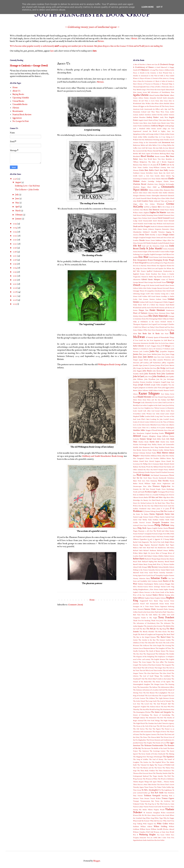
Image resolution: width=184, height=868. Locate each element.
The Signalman (169, 757)
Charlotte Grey (153, 184)
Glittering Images (139, 294)
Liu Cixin (156, 414)
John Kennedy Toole (153, 374)
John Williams (138, 379)
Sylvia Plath (162, 612)
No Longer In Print (21, 121)
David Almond (152, 218)
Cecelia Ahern (160, 176)
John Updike (170, 377)
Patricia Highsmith (157, 514)
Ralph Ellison (169, 542)
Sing (173, 587)
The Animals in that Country (153, 626)
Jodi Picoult (170, 368)
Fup (155, 277)
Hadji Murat (138, 305)
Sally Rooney (153, 567)
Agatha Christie (141, 95)
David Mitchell (169, 221)
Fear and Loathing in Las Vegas (157, 263)
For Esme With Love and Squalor (152, 269)
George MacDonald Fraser (157, 282)
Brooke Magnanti (168, 162)
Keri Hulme (165, 394)
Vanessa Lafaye (138, 807)
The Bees (143, 629)
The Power (161, 735)
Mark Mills (166, 439)
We (143, 815)
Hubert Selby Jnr (163, 319)
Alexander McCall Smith (158, 98)
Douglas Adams (168, 235)
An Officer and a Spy (160, 109)
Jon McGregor (169, 379)
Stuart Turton (154, 607)
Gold (140, 296)
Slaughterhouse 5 (144, 590)
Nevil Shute (148, 478)
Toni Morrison (169, 793)
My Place (147, 470)
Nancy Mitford (169, 470)
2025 (15, 224)
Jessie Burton (170, 365)
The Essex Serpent (145, 662)
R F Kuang (165, 539)
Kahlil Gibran (153, 391)
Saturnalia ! (170, 573)
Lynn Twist (142, 428)
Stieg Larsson (164, 601)
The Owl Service (139, 729)
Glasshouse (158, 291)
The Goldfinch (165, 676)
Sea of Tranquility (157, 575)
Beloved (171, 148)
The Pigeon (157, 729)
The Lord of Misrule (164, 701)
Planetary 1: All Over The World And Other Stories (156, 531)
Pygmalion (143, 539)
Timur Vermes (149, 787)
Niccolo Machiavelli (160, 478)
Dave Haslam (143, 218)
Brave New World (146, 159)
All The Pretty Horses (167, 106)
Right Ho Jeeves (149, 553)
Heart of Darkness (140, 313)
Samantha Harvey (154, 570)
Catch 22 (142, 176)
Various (146, 807)
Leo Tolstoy (155, 408)
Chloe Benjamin (165, 190)
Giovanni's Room (168, 288)
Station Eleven (158, 595)
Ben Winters (149, 151)
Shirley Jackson (159, 584)
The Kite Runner (149, 693)
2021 (15, 240)
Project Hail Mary (157, 537)
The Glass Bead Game (152, 673)
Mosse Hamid (166, 461)
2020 (15, 244)
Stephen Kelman (160, 598)
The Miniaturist (151, 718)
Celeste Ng (170, 176)
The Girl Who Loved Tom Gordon (151, 671)
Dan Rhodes (144, 210)
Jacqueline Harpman (167, 352)
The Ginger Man (160, 668)
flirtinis (134, 39)
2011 (15, 280)
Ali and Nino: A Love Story (149, 101)
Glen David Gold (168, 291)
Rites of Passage (161, 553)
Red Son (154, 548)
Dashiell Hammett (164, 215)
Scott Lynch (146, 575)
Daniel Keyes (165, 210)
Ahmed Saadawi (154, 95)
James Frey (161, 354)
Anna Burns (143, 123)
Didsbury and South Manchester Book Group (103, 456)
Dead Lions (170, 224)
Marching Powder (158, 433)
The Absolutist (169, 621)
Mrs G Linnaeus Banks (156, 464)
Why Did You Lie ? (157, 821)
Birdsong (163, 154)
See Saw (171, 578)
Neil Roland (155, 475)
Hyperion (144, 324)
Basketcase (137, 145)
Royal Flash (137, 562)
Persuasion (165, 523)
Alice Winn (155, 104)
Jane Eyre (157, 357)
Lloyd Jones (165, 414)
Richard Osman (163, 551)
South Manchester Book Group (92, 14)
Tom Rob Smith (157, 793)
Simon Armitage (154, 587)
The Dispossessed (149, 654)
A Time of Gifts (155, 87)
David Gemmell (164, 218)
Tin (155, 787)
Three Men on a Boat (140, 785)
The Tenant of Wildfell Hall (164, 765)
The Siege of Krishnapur (155, 757)
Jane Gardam (166, 357)
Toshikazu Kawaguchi (152, 796)
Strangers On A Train (141, 607)
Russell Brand (169, 562)
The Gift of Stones (148, 668)
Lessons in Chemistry (167, 408)
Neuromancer (164, 475)
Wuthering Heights (147, 835)
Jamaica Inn (138, 354)
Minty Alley (161, 456)
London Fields (150, 416)
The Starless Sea (146, 762)
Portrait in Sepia (157, 534)
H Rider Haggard (168, 302)
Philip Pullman (162, 525)
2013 (15, 272)
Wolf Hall (150, 832)
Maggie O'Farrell (151, 430)
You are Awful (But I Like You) (159, 838)
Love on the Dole (139, 425)
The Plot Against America (148, 735)
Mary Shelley (152, 445)
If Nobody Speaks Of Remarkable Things (160, 337)
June (17, 199)
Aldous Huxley (144, 98)
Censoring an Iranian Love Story (144, 179)
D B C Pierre (166, 207)
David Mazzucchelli (145, 221)
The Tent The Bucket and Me (143, 768)
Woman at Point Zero (162, 832)
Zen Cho (154, 840)
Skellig (135, 590)
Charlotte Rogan (139, 187)
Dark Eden (170, 213)
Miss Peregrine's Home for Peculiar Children (149, 458)
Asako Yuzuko (164, 140)
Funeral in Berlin (147, 277)
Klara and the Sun (154, 400)
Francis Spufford (147, 271)
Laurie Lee (137, 408)
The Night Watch (139, 723)
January (19, 219)
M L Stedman (151, 428)
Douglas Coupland (139, 238)
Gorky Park (137, 299)
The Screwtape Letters (158, 751)
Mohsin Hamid (138, 461)
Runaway (161, 562)
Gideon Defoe (138, 288)
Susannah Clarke (162, 609)
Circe (159, 198)
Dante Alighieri (144, 213)
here (52, 51)
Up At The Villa (157, 804)
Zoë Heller (161, 840)
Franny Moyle (145, 274)
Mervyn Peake (147, 450)
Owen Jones (156, 509)
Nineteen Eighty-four (161, 486)
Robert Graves (169, 556)
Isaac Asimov (170, 343)
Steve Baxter (154, 601)
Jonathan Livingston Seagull (156, 382)
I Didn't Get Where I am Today (144, 327)
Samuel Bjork (165, 570)
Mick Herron (162, 453)
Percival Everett (145, 523)
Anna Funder (152, 123)
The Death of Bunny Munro (156, 651)
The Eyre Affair (158, 662)
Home (92, 600)
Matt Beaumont (144, 447)
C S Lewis (161, 165)
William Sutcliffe (157, 829)
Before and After (146, 145)
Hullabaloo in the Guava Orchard (153, 322)
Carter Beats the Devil (162, 173)
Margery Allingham (149, 436)
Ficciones (171, 263)
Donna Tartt (144, 235)
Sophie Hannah (169, 590)
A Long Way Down (156, 70)
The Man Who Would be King (150, 710)
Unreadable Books (20, 104)
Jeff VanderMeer (155, 363)
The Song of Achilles (141, 759)
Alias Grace (164, 101)
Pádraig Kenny (155, 511)
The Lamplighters (161, 693)
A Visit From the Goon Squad (155, 90)
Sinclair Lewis (166, 587)
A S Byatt (156, 81)
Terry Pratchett (166, 618)
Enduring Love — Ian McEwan (27, 186)
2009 (15, 288)
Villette (150, 810)
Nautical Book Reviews (22, 115)
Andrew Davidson (145, 115)
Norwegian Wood (164, 492)
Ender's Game (160, 252)
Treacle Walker (155, 798)
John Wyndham (150, 379)
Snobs (161, 590)
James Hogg (170, 354)
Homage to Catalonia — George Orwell (29, 66)
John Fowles (166, 371)
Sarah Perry (144, 573)
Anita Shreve (167, 120)
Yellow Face (170, 835)
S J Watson (165, 564)
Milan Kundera (145, 456)
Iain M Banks (154, 334)
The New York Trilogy (152, 721)
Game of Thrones (168, 280)
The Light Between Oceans (165, 698)
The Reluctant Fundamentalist (152, 746)
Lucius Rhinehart (151, 425)
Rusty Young (148, 564)
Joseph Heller (156, 385)
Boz (168, 156)
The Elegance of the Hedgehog (144, 657)
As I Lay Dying (165, 137)
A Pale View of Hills (156, 76)
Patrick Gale (169, 514)
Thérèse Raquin (138, 782)
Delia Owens (137, 229)
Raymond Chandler (158, 545)
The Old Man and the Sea (165, 726)
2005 (15, 304)
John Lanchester (168, 374)
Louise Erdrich (150, 422)
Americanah (148, 109)
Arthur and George (147, 134)
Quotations (17, 118)
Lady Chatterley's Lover (149, 403)
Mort (146, 461)
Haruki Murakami (157, 310)
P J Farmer (146, 511)
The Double (170, 654)
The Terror (158, 768)
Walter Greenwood (168, 813)
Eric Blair (143, 257)
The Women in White (150, 779)
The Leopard (163, 696)
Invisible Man (153, 343)
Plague (135, 531)
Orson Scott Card (165, 506)
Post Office (167, 534)
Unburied (136, 804)
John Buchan (157, 371)
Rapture (147, 545)
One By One (143, 506)
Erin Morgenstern (140, 260)
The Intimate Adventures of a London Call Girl (149, 690)
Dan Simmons (154, 210)
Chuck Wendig (152, 198)
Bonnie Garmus (160, 156)
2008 (15, 292)
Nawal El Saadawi (161, 472)
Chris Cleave (143, 193)
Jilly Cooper (137, 368)
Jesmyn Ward (160, 365)
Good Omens (156, 296)
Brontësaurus (18, 111)
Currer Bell (156, 207)
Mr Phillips (144, 464)
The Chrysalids (150, 643)
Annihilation (146, 126)
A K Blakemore (143, 70)
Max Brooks (137, 450)
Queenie (157, 539)
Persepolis (156, 523)
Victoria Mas (166, 807)
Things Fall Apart (150, 782)
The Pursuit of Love (159, 743)
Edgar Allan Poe (168, 240)
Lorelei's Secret (169, 419)
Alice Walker (146, 104)
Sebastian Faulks (159, 578)
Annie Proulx (137, 126)
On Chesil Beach (155, 500)
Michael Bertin (169, 450)
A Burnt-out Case (151, 65)
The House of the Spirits (162, 682)
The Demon (170, 651)
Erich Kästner (154, 257)
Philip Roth (142, 528)
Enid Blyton (167, 254)
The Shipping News (140, 757)
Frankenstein (158, 271)
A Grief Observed (161, 67)
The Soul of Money (156, 759)
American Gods (138, 109)
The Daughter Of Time (163, 648)
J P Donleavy (166, 349)
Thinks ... (160, 782)
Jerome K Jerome (149, 365)
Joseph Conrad (144, 385)
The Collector (144, 646)
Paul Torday (143, 520)
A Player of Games (144, 78)
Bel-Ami (156, 148)
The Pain (149, 729)
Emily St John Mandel (151, 249)
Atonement (166, 143)
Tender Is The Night (149, 618)
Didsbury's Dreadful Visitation (154, 232)
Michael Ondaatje (139, 453)
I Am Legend (152, 324)
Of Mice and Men (156, 497)
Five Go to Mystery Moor (142, 266)
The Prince (144, 737)
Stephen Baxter (150, 598)
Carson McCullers (147, 173)
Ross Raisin (170, 559)
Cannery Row (165, 168)
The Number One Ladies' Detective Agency (160, 723)
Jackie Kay (154, 351)
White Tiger (159, 818)
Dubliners (159, 240)
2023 (15, 232)
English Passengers (156, 254)
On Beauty (144, 500)
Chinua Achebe (154, 190)
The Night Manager (167, 721)
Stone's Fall (144, 604)
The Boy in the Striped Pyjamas (144, 637)
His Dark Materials (158, 316)
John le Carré (138, 376)
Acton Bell (146, 92)
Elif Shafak (147, 243)
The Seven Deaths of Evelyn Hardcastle (152, 754)
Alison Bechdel (164, 104)
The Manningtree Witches (142, 712)
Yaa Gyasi (161, 835)
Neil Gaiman (143, 475)
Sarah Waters (154, 573)
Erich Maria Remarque (166, 257)
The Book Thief (169, 635)
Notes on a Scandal (152, 495)
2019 (15, 248)
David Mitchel (158, 221)
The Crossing (166, 646)
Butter (145, 165)
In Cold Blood (167, 340)
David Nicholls (138, 224)
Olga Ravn (167, 497)
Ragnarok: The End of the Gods (153, 542)
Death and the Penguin (142, 227)
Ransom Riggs (138, 545)
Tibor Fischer (152, 785)
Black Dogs (170, 154)
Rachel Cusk (137, 542)
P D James (165, 509)
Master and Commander (166, 445)
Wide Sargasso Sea (150, 824)
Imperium (157, 340)
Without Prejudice (139, 832)
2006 (15, 300)
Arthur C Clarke (159, 134)
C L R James (152, 165)
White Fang (150, 818)
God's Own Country (153, 294)
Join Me (159, 379)
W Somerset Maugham (152, 813)
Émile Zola (164, 246)
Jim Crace (153, 368)
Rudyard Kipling (148, 562)
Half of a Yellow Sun (151, 305)
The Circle (159, 643)
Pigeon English (152, 528)
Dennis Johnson (148, 229)
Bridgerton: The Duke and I (150, 162)
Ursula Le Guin (169, 804)
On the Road (157, 503)
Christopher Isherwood (159, 196)
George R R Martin (147, 285)
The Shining (170, 754)
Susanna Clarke (150, 609)
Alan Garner (165, 95)
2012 (15, 276)
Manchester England (144, 433)
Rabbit (172, 539)
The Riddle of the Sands (159, 748)
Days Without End (159, 224)
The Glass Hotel (165, 673)
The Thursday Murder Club (162, 773)
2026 (15, 179)
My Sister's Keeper (157, 470)
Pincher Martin (163, 528)
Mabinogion (170, 428)
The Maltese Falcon (153, 707)
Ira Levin (162, 343)
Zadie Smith (147, 840)
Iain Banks (142, 334)
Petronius (151, 525)
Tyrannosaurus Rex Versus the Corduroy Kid (157, 801)
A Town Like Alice (167, 87)
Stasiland (149, 595)
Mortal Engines (155, 461)
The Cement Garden (163, 640)
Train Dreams (145, 798)
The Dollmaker (161, 654)
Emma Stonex (138, 252)
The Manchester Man (167, 710)
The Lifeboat (150, 698)
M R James (161, 428)
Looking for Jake (156, 419)
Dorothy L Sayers (156, 235)
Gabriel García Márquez (151, 280)
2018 (15, 252)
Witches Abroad (169, 829)
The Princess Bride (154, 737)
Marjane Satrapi (146, 439)
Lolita (142, 416)
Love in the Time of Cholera (165, 422)
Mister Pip (170, 458)
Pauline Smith (164, 520)
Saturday (162, 573)
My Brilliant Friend (157, 467)
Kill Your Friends (157, 397)
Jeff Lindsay (144, 363)
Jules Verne (158, 388)
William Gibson (146, 827)
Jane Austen (148, 357)
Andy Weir (164, 117)
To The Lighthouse (166, 790)
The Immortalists (143, 687)
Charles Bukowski (162, 179)
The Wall (167, 776)
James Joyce (138, 357)
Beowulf (156, 151)
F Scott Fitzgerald (140, 263)
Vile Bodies (143, 810)
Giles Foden (147, 288)
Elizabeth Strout (169, 243)
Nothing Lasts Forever (166, 495)
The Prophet (148, 743)
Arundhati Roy (153, 137)
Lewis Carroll (138, 411)
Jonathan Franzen (139, 382)
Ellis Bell (137, 246)
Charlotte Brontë (140, 184)
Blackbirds (137, 156)
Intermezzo (145, 343)
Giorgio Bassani (157, 288)
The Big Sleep (161, 629)
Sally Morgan (143, 567)
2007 (15, 296)
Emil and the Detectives (151, 246)
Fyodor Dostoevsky (164, 277)
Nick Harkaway (152, 481)
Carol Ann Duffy (161, 170)
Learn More (147, 7)
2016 (15, 260)
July (17, 195)
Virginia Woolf (159, 810)
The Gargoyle (166, 665)
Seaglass (166, 575)
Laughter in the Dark (154, 405)
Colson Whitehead (157, 204)
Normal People (155, 489)
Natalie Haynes (150, 472)
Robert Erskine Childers (156, 556)
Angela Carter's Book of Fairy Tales (150, 120)
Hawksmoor (170, 310)
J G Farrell (142, 349)
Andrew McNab (157, 115)
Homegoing (153, 319)
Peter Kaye (143, 525)
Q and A (151, 539)
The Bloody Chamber (147, 632)
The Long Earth (151, 701)
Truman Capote (168, 798)
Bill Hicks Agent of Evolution (149, 154)
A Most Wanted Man (165, 73)
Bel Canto (149, 148)
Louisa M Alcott (139, 422)
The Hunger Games (158, 684)
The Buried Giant (163, 637)
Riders (141, 553)
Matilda (136, 447)
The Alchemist (165, 623)
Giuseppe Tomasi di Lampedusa (144, 291)
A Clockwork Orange (166, 65)
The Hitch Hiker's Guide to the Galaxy (158, 679)
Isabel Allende (138, 346)
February (19, 215)
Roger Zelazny (161, 559)
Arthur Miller (143, 137)
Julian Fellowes (143, 391)
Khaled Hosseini (144, 397)
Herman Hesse (153, 313)
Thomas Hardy (169, 782)
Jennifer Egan (138, 365)
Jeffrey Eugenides (168, 363)
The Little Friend (139, 701)
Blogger (97, 861)
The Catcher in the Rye (147, 640)
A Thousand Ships (166, 84)
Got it (159, 7)
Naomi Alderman (139, 472)
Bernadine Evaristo (165, 151)
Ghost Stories (170, 285)
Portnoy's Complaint (145, 534)
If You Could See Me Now (143, 340)
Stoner (162, 604)
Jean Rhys (153, 360)
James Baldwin (152, 354)
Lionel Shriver (160, 411)
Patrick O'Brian (154, 517)
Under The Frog (146, 804)
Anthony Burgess (158, 126)
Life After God (149, 411)
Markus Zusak (144, 442)
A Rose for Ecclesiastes (144, 81)
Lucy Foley (161, 425)
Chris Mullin (163, 193)
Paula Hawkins (153, 520)
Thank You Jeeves (157, 621)
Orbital (156, 506)
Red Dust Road (145, 548)
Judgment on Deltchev (146, 388)
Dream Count (150, 240)
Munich (167, 464)
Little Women (147, 414)
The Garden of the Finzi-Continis (150, 665)
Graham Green (161, 299)
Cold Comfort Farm (145, 201)
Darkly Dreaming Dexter (150, 215)
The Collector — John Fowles (27, 190)
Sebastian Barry (145, 578)
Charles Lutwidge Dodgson (152, 181)
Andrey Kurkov (153, 117)
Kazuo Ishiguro (149, 394)
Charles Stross (169, 181)
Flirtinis (16, 108)
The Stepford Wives (159, 762)
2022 (15, 236)
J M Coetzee (157, 349)
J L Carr (149, 349)
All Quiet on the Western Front (149, 106)
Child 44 (156, 187)
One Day (150, 506)
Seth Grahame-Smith (155, 581)
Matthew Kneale (164, 447)
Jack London (144, 352)
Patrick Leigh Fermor (141, 517)
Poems (135, 534)
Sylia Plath (154, 612)
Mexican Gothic (158, 450)
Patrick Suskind (165, 517)
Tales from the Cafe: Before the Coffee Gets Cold (156, 615)
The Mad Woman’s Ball (162, 704)
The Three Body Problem (146, 771)
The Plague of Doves (159, 732)
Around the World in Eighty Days (157, 131)
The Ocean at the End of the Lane (145, 726)
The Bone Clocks (161, 632)
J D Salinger (166, 346)
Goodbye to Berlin (168, 296)
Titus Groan (137, 790)
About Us (16, 91)
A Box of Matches (139, 65)
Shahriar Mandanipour (146, 584)
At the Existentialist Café (152, 143)
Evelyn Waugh (169, 260)
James (145, 354)
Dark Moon (137, 215)
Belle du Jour (164, 148)
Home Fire (145, 319)
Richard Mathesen (150, 551)
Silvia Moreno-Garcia (140, 587)
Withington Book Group (109, 365)
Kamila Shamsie (164, 391)
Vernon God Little (155, 807)
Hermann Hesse (164, 313)
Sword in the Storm (144, 612)
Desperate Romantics (162, 229)
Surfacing (171, 607)
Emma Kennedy (169, 249)
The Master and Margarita (161, 712)
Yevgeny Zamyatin (140, 838)
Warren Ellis (137, 815)
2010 (15, 284)
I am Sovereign (162, 324)
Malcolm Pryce (163, 430)
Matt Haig (154, 447)
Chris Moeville (153, 193)
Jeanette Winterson (164, 360)
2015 (15, 264)
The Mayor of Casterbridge (160, 715)
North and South (139, 492)
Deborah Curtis (169, 227)
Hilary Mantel (143, 316)
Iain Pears (165, 334)
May (17, 203)
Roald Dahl (143, 556)
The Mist (160, 718)
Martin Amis (154, 442)
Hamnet (162, 305)
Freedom (154, 274)
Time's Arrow (170, 785)
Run (156, 562)
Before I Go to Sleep (160, 145)
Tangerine (136, 618)
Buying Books (18, 94)
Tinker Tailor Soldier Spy (166, 787)
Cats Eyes (150, 176)
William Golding (160, 827)
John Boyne (147, 371)
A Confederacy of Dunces (143, 67)
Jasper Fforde (144, 360)
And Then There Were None (158, 112)
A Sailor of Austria (166, 81)
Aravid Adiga (162, 129)
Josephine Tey (166, 385)
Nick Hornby (163, 481)
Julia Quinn (166, 388)
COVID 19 (148, 207)
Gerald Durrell (160, 285)
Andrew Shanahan (139, 117)
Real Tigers (170, 545)
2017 (15, 256)
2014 (15, 268)
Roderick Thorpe (151, 559)
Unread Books (18, 101)
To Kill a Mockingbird (150, 790)
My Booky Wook (145, 467)
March (18, 211)
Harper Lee (144, 310)
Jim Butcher (146, 368)
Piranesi (171, 528)
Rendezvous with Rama (166, 548)
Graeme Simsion (149, 299)
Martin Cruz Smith (167, 442)
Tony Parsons (138, 796)
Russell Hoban (138, 564)
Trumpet (136, 801)
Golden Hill (146, 296)
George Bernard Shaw (140, 282)
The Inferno (153, 687)
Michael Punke (151, 453)
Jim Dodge (161, 368)
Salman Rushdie (164, 567)
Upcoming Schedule (21, 98)
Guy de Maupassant (155, 302)
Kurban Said (166, 400)
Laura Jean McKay (168, 405)
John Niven (148, 377)
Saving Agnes (138, 575)
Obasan (136, 497)
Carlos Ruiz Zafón (146, 170)
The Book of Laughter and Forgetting (150, 635)
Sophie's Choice (138, 592)
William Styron (145, 829)
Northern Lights (151, 492)
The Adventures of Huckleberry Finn (146, 623)
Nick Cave (141, 481)
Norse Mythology (168, 489)
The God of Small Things (149, 676)
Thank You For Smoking (142, 621)
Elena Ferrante (138, 243)
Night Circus (156, 484)
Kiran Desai (142, 400)
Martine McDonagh (140, 445)
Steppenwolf (144, 601)
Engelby (146, 254)
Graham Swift (144, 302)
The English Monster (158, 659)
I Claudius (171, 324)
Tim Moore (161, 785)
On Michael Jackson (145, 503)
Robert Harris (139, 559)
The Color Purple (156, 646)
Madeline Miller (139, 430)
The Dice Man (138, 654)
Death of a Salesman (157, 227)
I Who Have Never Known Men (154, 330)
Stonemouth (154, 604)
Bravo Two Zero (159, 159)
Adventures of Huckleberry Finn (163, 92)
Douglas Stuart (151, 238)
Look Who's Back (143, 419)
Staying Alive (169, 595)
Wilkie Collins (162, 824)
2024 (15, 228)
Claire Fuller (165, 198)
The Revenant (146, 748)
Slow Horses (154, 590)
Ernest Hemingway (155, 260)
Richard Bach (138, 551)
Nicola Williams (145, 484)
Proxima (167, 537)
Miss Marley (170, 456)
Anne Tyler (170, 123)
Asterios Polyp (138, 143)
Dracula (142, 240)
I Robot (140, 330)
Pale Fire (164, 511)
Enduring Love (138, 254)
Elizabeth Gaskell (157, 243)
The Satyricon (144, 751)
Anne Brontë (161, 123)
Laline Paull (162, 403)
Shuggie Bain (170, 584)
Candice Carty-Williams (151, 168)
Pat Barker (145, 514)
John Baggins (138, 371)
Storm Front (169, 604)
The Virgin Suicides (156, 776)
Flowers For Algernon (159, 266)
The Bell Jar (151, 629)
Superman (164, 607)
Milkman (154, 456)
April (18, 207)
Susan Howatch (138, 609)
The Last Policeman (152, 696)
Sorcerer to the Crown (152, 592)
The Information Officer (166, 687)
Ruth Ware (157, 564)
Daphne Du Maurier (158, 212)
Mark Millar (157, 439)
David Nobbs (148, 224)
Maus (172, 447)
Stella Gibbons (138, 598)
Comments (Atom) (76, 605)
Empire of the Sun (149, 252)
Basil (173, 143)
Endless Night (169, 252)
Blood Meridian (147, 156)
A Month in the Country (147, 73)
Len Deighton (146, 408)
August (18, 182)
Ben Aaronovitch (139, 151)
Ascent (172, 140)
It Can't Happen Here (153, 346)
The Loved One (147, 704)
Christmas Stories (145, 196)
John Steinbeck (159, 376)
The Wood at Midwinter (166, 779)
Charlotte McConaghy (166, 184)
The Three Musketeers (163, 771)
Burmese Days (138, 165)
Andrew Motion (169, 115)
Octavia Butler (143, 497)
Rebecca (136, 548)
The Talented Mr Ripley (146, 765)
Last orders (143, 405)
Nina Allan (147, 486)
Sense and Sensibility (140, 581)
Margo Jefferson (163, 436)
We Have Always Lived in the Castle (157, 815)
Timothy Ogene (138, 787)
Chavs (149, 187)
